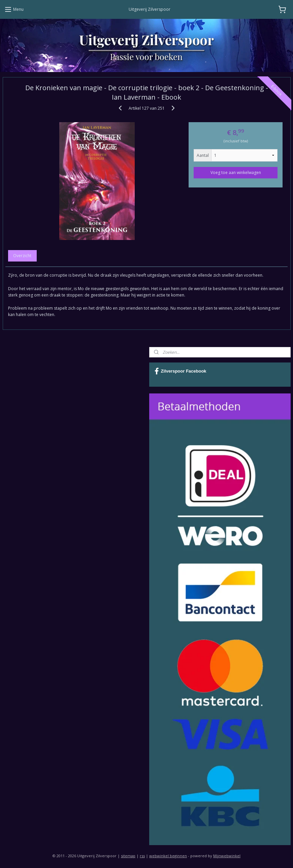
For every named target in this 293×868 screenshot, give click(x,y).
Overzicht (22, 256)
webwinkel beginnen (168, 856)
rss (142, 856)
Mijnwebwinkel (227, 856)
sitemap (128, 856)
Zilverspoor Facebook (181, 371)
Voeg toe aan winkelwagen (236, 172)
